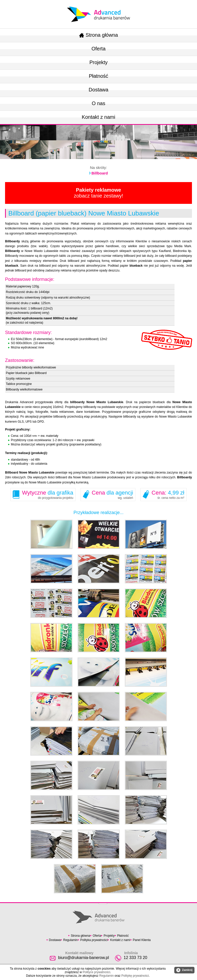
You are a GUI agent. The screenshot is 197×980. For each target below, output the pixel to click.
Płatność (99, 76)
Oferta (98, 49)
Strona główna (98, 35)
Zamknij (184, 970)
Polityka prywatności (94, 940)
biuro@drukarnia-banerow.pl (83, 958)
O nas (98, 103)
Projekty (98, 62)
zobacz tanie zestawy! (98, 193)
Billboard (100, 173)
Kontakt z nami (98, 117)
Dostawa (98, 90)
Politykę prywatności (135, 976)
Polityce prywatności (96, 972)
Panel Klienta (142, 940)
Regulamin (70, 940)
